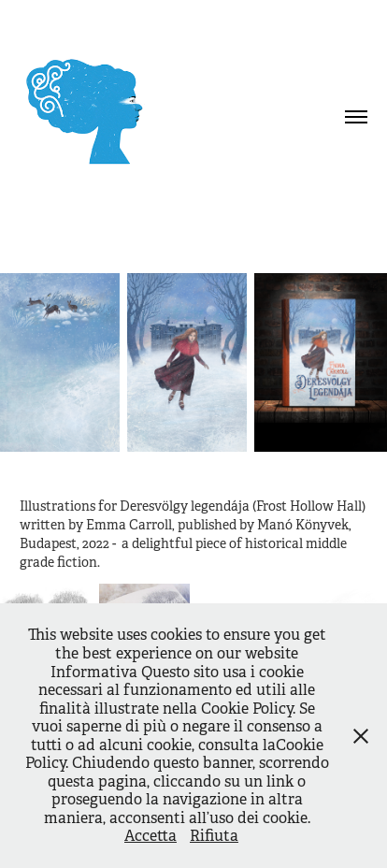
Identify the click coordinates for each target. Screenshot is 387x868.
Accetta (150, 836)
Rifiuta (214, 836)
